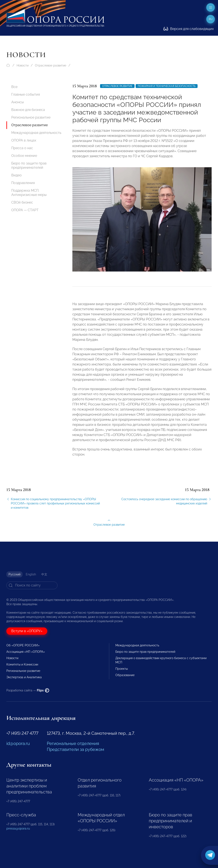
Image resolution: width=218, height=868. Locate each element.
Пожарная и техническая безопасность (167, 86)
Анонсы (18, 102)
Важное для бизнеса (28, 110)
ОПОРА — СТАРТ (25, 210)
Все (14, 87)
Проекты (122, 669)
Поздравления (23, 183)
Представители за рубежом (75, 749)
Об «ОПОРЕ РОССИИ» (23, 645)
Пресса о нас (22, 148)
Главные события (26, 94)
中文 (44, 574)
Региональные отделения (73, 743)
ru (211, 19)
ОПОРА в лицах (24, 140)
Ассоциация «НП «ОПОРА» (26, 652)
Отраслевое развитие (51, 65)
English (31, 574)
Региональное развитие (31, 117)
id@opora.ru (18, 743)
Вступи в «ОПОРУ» (27, 631)
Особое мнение (24, 156)
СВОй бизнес (22, 202)
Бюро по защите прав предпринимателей (29, 165)
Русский (14, 574)
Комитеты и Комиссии (22, 664)
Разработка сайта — (28, 690)
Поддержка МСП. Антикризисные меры (29, 193)
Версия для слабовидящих (189, 29)
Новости (23, 65)
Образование (125, 675)
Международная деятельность (36, 133)
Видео (16, 175)
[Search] (32, 585)
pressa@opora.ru (18, 828)
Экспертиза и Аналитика (24, 677)
